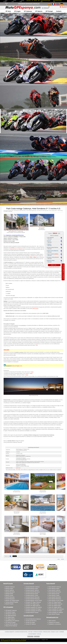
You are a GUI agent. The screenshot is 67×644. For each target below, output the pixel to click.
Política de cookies (47, 632)
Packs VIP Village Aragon (55, 606)
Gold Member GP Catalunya (12, 621)
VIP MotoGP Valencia (11, 614)
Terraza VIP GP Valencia (11, 624)
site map (39, 634)
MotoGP (35, 1)
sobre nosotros (52, 621)
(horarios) (57, 257)
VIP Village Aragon (10, 617)
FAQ (37, 345)
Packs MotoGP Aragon (54, 589)
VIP (32, 1)
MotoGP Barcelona (10, 592)
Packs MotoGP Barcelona (55, 592)
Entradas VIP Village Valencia (33, 606)
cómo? (57, 632)
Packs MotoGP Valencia (54, 590)
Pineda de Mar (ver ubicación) (16, 249)
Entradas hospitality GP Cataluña (34, 607)
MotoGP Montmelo (10, 597)
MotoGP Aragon (9, 589)
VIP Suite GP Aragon (10, 622)
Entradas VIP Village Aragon (33, 604)
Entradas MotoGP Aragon (32, 589)
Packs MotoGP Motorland (55, 599)
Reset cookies (37, 636)
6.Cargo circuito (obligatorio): (53, 251)
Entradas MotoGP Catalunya (33, 587)
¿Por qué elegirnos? (33, 634)
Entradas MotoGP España (32, 612)
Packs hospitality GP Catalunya (56, 609)
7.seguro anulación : (53, 254)
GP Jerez (8, 11)
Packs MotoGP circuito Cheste (56, 600)
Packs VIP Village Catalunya (55, 604)
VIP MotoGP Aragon (10, 612)
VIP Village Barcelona (11, 616)
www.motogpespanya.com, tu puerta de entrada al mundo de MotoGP (13, 641)
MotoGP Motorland (10, 599)
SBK (39, 1)
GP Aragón (17, 11)
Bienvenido (29, 1)
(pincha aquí (35, 309)
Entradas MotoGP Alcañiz (32, 594)
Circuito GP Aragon (30, 622)
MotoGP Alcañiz (9, 594)
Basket (64, 7)
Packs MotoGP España (54, 614)
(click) (17, 366)
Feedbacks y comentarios (55, 624)
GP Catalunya (28, 11)
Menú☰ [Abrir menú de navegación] (6, 4)
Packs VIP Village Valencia (55, 607)
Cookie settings (30, 636)
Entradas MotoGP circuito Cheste (34, 600)
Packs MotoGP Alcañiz (54, 594)
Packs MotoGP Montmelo (55, 597)
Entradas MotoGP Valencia (32, 590)
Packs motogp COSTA (53, 211)
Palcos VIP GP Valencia (11, 626)
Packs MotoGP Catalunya (55, 587)
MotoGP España (9, 604)
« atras (58, 559)
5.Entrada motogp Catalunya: (52, 247)
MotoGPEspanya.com (25, 640)
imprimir (63, 559)
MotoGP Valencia (10, 590)
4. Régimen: (49, 244)
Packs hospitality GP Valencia (56, 612)
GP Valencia (39, 11)
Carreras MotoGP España (12, 602)
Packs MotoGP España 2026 (8, 211)
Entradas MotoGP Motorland (33, 599)
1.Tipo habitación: (50, 238)
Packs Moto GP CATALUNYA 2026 (20, 211)
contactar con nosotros (54, 622)
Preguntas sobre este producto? (54, 267)
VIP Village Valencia (10, 619)
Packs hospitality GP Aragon (55, 611)
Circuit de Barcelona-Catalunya (33, 619)
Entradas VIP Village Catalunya (33, 602)
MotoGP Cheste (9, 595)
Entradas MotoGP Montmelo (33, 597)
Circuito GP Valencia (31, 624)
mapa (32, 372)
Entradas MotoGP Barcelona (33, 592)
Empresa (53, 632)
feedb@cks (62, 632)
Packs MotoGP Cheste (54, 595)
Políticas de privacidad (38, 632)
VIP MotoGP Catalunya (11, 610)
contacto (59, 11)
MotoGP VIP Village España (12, 600)
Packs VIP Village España (55, 602)
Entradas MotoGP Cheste (32, 595)
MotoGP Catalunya (10, 587)
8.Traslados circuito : (53, 257)
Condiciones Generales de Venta (21, 632)
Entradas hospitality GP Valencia (34, 611)
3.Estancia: (49, 241)
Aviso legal (31, 632)
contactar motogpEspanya (63, 272)
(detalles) (56, 254)
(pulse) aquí (18, 468)
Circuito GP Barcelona (31, 621)
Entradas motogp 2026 (10, 632)
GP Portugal (49, 11)
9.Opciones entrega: (51, 261)
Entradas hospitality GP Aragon (33, 609)
